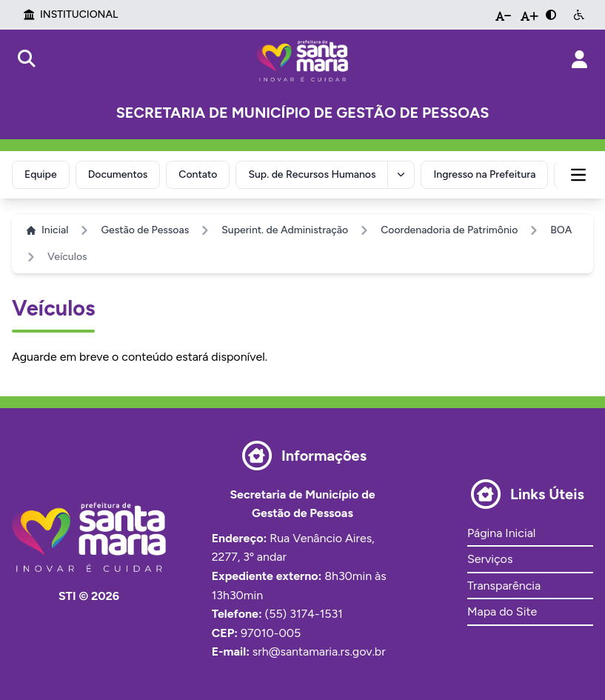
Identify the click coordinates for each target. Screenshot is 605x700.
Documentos (118, 174)
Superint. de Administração (285, 230)
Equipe (41, 174)
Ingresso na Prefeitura (484, 174)
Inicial (47, 230)
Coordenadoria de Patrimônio (449, 230)
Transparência (504, 586)
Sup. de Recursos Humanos (312, 174)
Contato (198, 174)
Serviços (490, 559)
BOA (561, 230)
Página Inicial (501, 533)
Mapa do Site (502, 611)
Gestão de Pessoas (145, 230)
